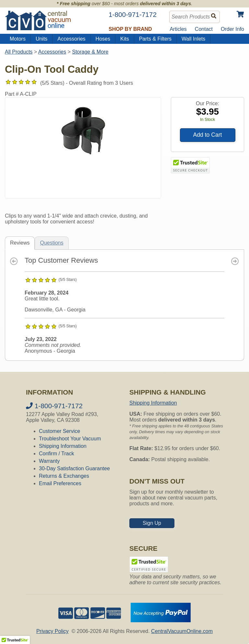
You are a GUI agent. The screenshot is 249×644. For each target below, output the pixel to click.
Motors (18, 39)
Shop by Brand (130, 29)
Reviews (20, 243)
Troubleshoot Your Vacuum (70, 439)
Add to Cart (208, 135)
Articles (178, 29)
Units (41, 39)
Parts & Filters (155, 39)
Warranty (49, 461)
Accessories (71, 39)
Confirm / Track (56, 454)
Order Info (232, 29)
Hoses (103, 39)
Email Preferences (60, 483)
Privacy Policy (53, 631)
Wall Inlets (193, 39)
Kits (125, 39)
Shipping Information (63, 446)
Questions (52, 243)
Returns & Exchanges (64, 476)
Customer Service (59, 431)
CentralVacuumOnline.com (182, 631)
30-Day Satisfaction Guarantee (74, 468)
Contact (204, 29)
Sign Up (152, 523)
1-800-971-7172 (54, 406)
